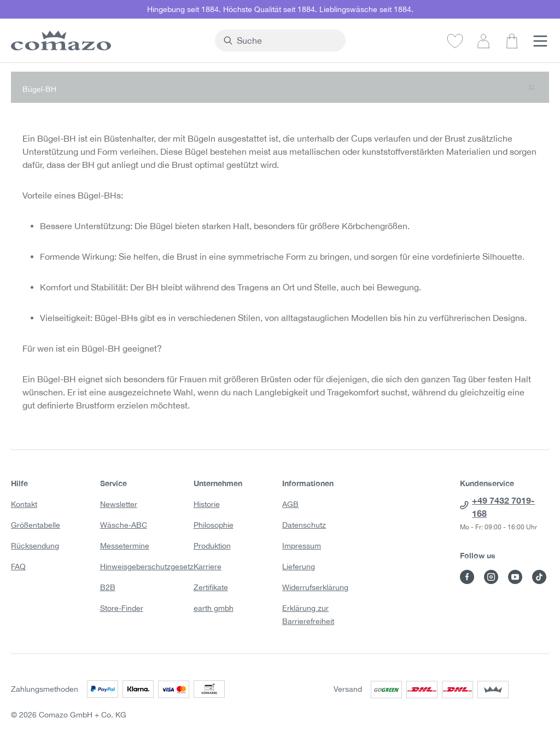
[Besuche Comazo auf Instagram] (491, 577)
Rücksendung (35, 546)
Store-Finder (122, 608)
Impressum (302, 546)
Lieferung (299, 567)
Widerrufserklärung (315, 587)
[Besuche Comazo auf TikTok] (539, 577)
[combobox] (287, 40)
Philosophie (214, 525)
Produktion (212, 546)
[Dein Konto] (483, 40)
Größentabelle (36, 525)
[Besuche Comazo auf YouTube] (515, 577)
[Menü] (540, 40)
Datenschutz (304, 525)
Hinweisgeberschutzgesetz (147, 567)
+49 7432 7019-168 (503, 507)
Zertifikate (211, 587)
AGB (290, 504)
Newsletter (119, 504)
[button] (280, 87)
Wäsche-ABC (124, 525)
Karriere (208, 567)
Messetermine (125, 546)
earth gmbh (214, 608)
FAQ (18, 567)
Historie (207, 504)
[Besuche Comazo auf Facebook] (467, 577)
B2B (108, 587)
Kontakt (24, 504)
